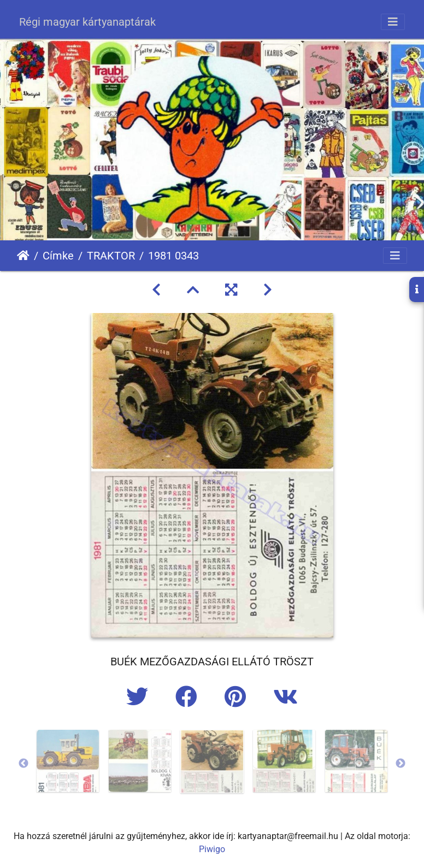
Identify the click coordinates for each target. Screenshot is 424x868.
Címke (58, 256)
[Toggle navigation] (393, 22)
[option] (68, 761)
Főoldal (23, 256)
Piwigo (212, 849)
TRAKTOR (111, 256)
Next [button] (401, 764)
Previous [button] (23, 764)
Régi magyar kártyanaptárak (87, 22)
